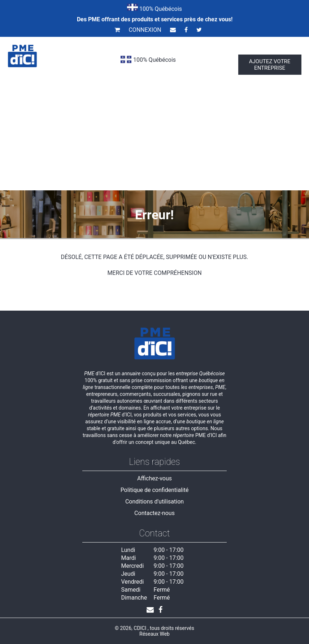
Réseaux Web (154, 634)
